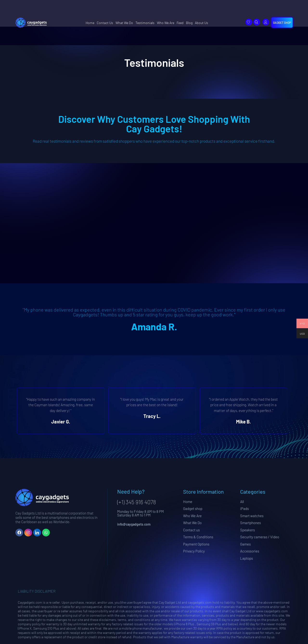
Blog (189, 23)
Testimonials (145, 23)
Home (90, 23)
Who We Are (166, 23)
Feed (180, 23)
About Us (202, 23)
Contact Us (105, 23)
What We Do (124, 23)
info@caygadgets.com (134, 524)
